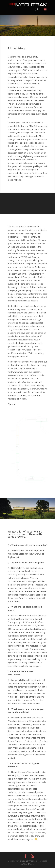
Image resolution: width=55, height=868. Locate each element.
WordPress (29, 864)
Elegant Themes (28, 861)
